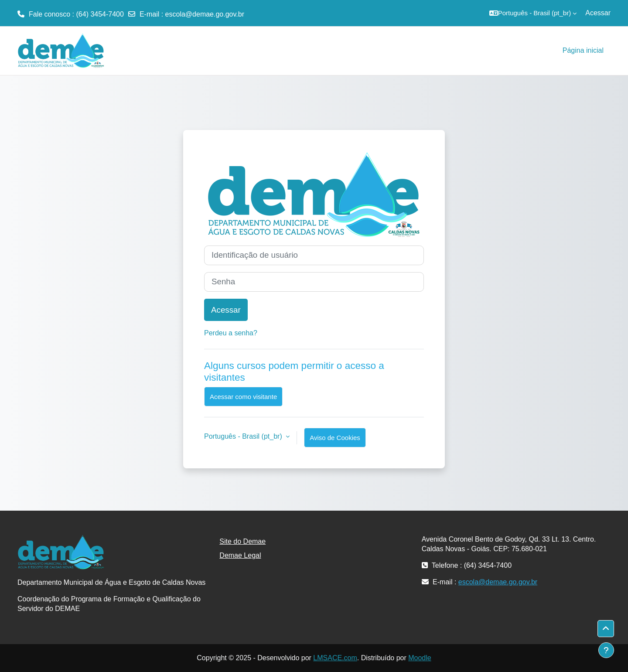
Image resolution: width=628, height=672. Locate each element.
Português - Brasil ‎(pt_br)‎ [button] (244, 436)
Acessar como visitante (243, 397)
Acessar (598, 13)
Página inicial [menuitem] (583, 50)
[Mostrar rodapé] (606, 650)
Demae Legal (240, 555)
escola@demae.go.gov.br (205, 14)
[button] (533, 13)
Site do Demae (242, 541)
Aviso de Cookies (335, 438)
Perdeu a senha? (231, 333)
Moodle (420, 658)
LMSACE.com (335, 658)
